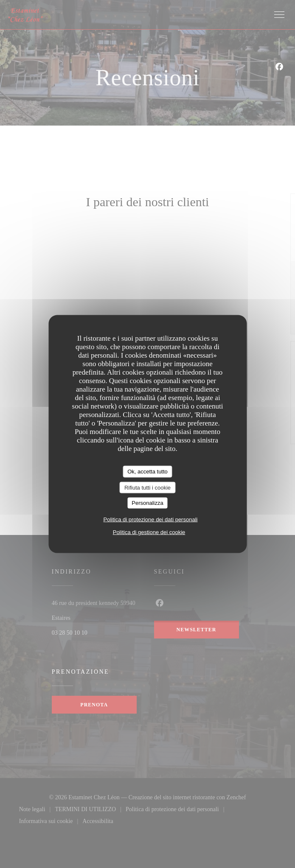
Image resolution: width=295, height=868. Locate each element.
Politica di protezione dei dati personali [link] (151, 519)
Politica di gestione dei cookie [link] (149, 532)
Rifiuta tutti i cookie (147, 487)
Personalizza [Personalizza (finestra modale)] (147, 503)
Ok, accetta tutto (147, 472)
